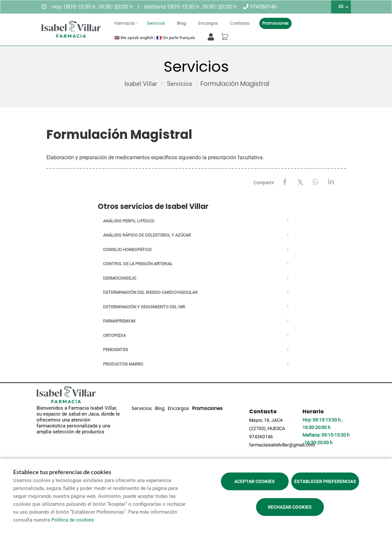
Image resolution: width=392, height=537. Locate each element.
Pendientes (116, 350)
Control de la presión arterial (138, 264)
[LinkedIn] (331, 182)
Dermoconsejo (120, 278)
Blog (182, 23)
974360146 (263, 7)
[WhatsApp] (316, 182)
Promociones (275, 23)
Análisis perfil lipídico (129, 221)
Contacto (240, 23)
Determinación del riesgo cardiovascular (150, 292)
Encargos (208, 23)
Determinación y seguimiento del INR (144, 307)
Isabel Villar (141, 84)
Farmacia (125, 23)
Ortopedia (114, 335)
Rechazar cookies (290, 507)
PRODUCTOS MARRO (123, 364)
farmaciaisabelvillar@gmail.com (282, 445)
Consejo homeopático (127, 250)
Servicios (156, 23)
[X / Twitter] (300, 182)
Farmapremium (119, 321)
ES (341, 7)
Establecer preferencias (325, 481)
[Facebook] (285, 182)
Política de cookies (73, 520)
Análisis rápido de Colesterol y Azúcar (147, 235)
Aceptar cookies (255, 481)
